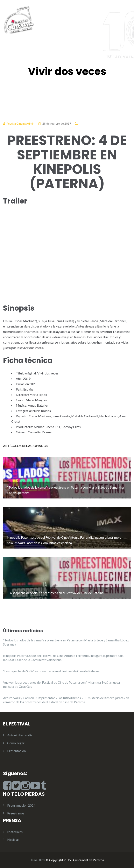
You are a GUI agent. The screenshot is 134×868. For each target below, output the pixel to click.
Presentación (16, 751)
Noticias (13, 839)
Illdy (42, 860)
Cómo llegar (16, 743)
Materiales (15, 832)
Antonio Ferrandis (20, 735)
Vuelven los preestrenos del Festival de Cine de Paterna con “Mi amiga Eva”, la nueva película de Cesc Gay (61, 684)
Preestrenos (16, 813)
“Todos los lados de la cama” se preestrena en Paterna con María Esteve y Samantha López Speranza (66, 642)
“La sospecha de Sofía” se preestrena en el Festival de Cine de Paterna (51, 671)
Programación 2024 (21, 805)
